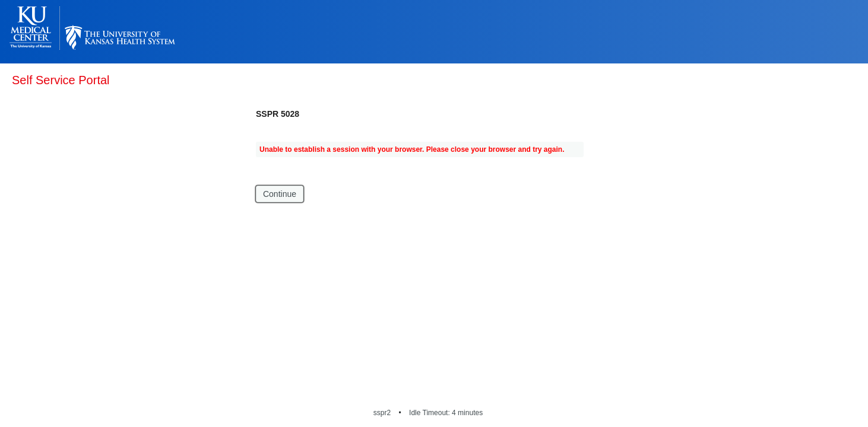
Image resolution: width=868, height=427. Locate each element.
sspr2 (382, 413)
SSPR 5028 (278, 114)
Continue (280, 194)
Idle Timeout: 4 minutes (446, 413)
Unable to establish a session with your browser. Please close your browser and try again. (412, 149)
